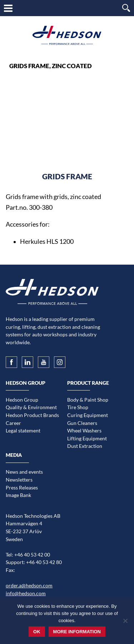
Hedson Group (22, 400)
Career (13, 423)
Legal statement (23, 430)
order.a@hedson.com (29, 585)
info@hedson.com (26, 593)
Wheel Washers (84, 430)
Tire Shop (78, 407)
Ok (37, 632)
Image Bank (18, 495)
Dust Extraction (85, 446)
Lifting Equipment (87, 438)
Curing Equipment (88, 415)
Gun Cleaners (82, 423)
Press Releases (22, 487)
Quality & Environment (31, 407)
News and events (24, 472)
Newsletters (19, 480)
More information (77, 632)
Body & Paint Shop (88, 400)
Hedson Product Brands (32, 415)
